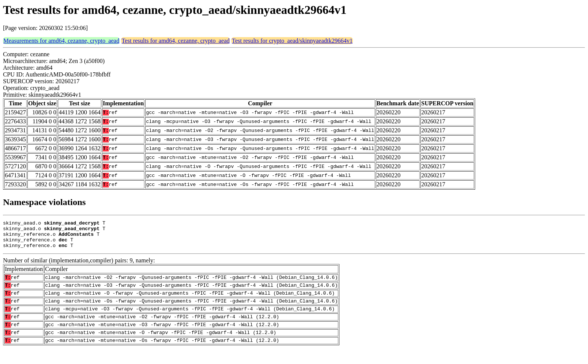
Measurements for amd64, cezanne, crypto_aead (61, 41)
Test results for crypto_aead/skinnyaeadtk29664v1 (292, 41)
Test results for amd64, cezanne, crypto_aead (175, 41)
